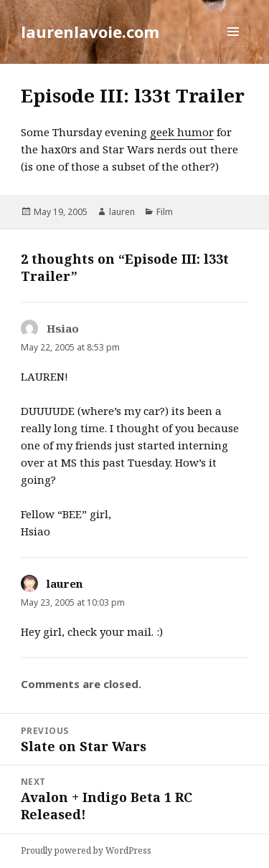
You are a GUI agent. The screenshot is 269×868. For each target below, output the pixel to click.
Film (165, 212)
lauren (122, 212)
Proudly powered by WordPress (86, 850)
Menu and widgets (233, 46)
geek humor (182, 132)
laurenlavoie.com (90, 32)
